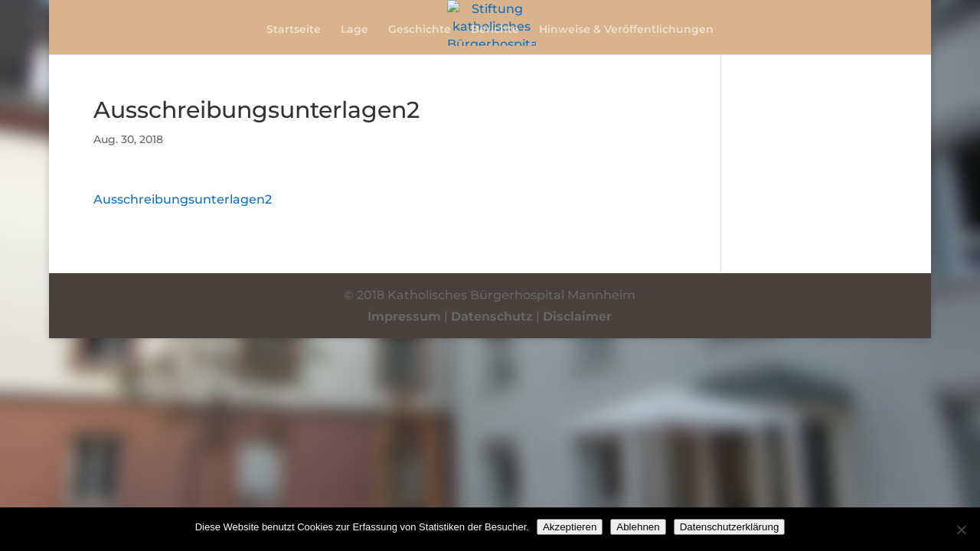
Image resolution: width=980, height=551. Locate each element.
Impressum (404, 316)
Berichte (495, 30)
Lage (354, 30)
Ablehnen (638, 527)
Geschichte (420, 30)
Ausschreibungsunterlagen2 (183, 199)
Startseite (294, 30)
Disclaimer (577, 316)
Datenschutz (492, 316)
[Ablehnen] (961, 530)
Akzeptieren (570, 527)
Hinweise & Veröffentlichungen (626, 30)
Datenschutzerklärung (730, 527)
